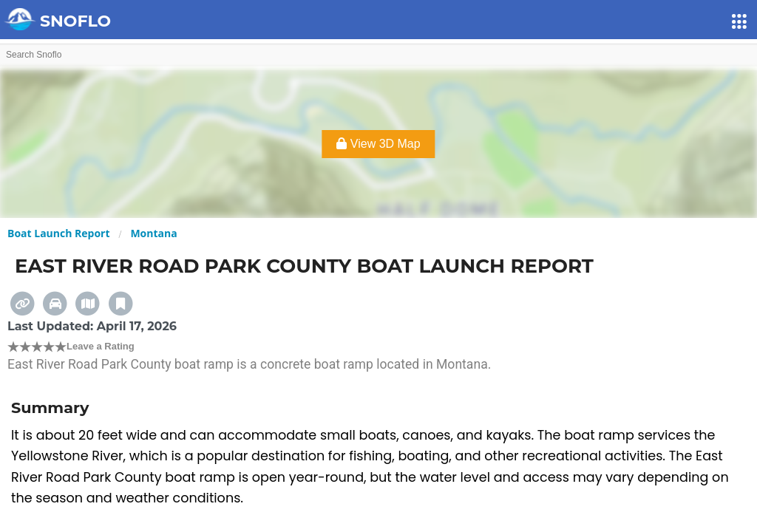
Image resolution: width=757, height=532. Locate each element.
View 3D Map (378, 144)
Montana (153, 233)
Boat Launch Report (59, 233)
